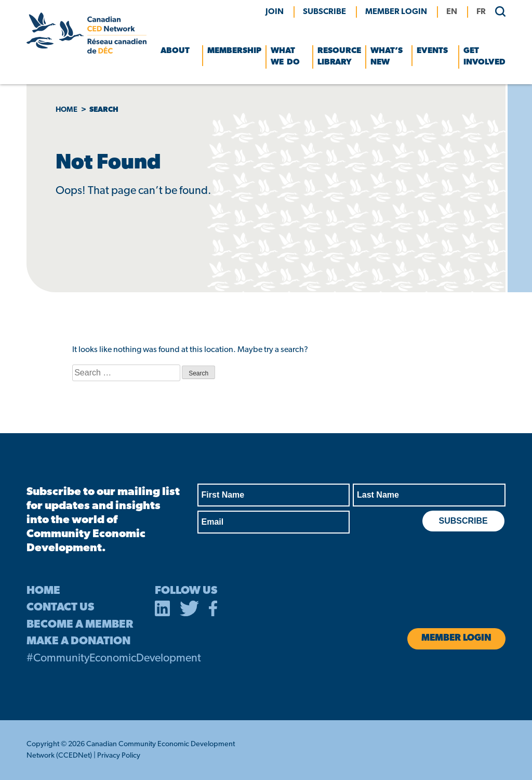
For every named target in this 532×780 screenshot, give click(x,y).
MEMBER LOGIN (396, 12)
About (175, 51)
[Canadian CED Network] (86, 51)
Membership (234, 51)
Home (66, 110)
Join (275, 12)
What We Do (285, 57)
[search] (496, 11)
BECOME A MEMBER (80, 625)
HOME (43, 591)
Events (432, 51)
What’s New (387, 57)
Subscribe (324, 12)
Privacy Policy (119, 756)
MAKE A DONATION (78, 641)
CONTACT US (60, 608)
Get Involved (484, 57)
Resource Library (339, 57)
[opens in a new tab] (163, 610)
